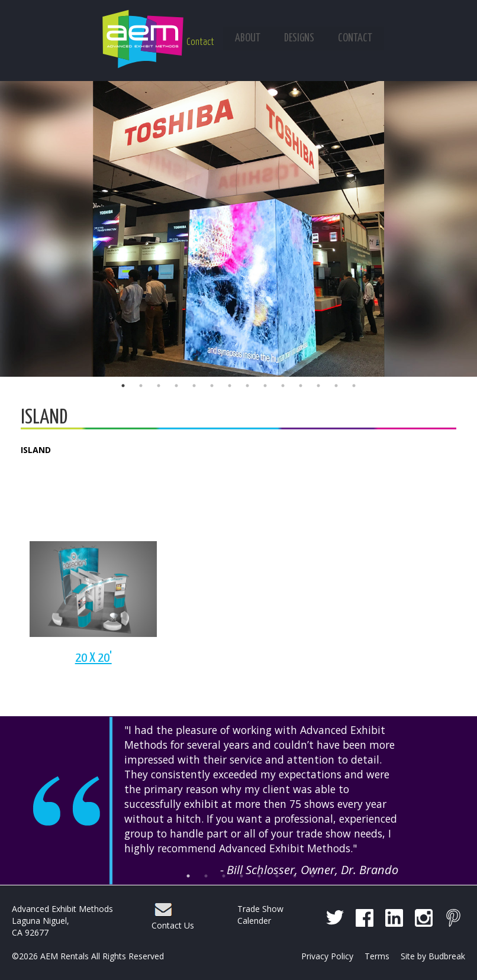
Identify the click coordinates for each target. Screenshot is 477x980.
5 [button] (194, 386)
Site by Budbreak (433, 956)
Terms (377, 956)
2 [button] (141, 386)
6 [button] (212, 386)
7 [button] (230, 386)
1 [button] (123, 386)
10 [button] (283, 386)
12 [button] (318, 386)
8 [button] (247, 386)
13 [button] (336, 386)
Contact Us (173, 925)
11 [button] (301, 386)
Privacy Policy (327, 956)
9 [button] (265, 386)
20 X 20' (94, 658)
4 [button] (176, 386)
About (248, 38)
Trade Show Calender (260, 915)
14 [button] (354, 386)
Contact (200, 42)
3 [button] (159, 386)
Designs (299, 38)
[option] (238, 229)
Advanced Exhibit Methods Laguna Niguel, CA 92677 (62, 921)
